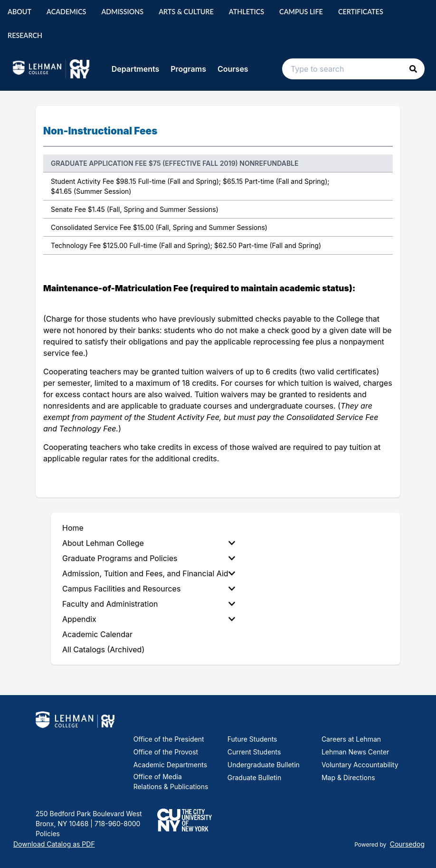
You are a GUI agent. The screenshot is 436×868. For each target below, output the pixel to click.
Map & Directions (348, 777)
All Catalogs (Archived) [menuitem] (103, 649)
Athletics (246, 12)
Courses (233, 69)
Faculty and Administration (149, 604)
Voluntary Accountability (360, 765)
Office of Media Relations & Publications (171, 782)
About (19, 12)
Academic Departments (170, 765)
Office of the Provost (166, 752)
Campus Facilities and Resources (149, 589)
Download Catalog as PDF (54, 844)
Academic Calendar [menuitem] (97, 634)
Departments (136, 69)
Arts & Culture (186, 12)
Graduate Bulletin (254, 777)
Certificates (361, 12)
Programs (188, 69)
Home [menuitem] (73, 528)
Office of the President (169, 739)
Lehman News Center (355, 752)
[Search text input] (353, 69)
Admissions (122, 12)
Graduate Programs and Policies (149, 558)
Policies (48, 834)
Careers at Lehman (351, 739)
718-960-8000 (116, 824)
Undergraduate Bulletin (264, 765)
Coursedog (407, 844)
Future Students (252, 739)
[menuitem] (151, 543)
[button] (413, 69)
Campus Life (301, 12)
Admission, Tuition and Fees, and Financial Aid (149, 573)
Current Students (254, 752)
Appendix (149, 619)
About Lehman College (149, 543)
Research (25, 35)
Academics (66, 12)
